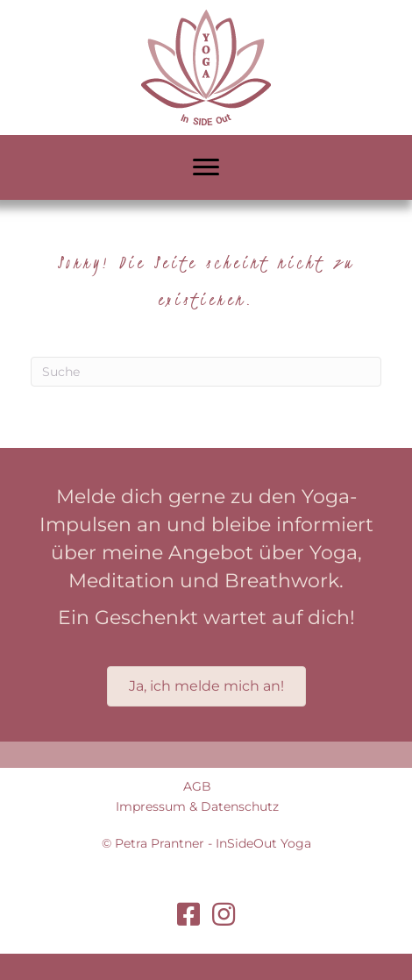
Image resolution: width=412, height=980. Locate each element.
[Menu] (206, 167)
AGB (197, 786)
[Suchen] (206, 372)
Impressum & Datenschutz (197, 806)
